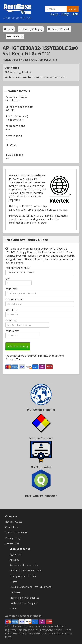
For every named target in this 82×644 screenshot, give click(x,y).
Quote (75, 14)
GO (73, 9)
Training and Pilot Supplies (24, 598)
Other (13, 609)
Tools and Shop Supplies (23, 603)
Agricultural (16, 554)
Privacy (65, 14)
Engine (13, 581)
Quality (54, 14)
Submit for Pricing (18, 346)
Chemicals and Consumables (26, 571)
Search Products (59, 29)
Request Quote (14, 522)
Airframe (14, 560)
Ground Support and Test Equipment (30, 587)
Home (9, 29)
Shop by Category (31, 29)
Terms (20, 359)
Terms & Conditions (17, 533)
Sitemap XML (13, 543)
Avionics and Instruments (24, 565)
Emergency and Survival (23, 576)
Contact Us (15, 36)
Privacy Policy (13, 538)
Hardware (15, 592)
